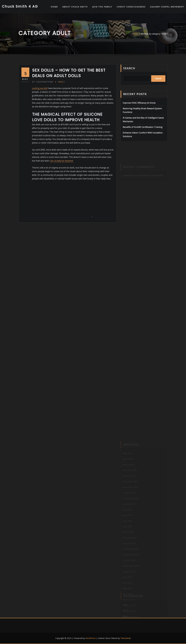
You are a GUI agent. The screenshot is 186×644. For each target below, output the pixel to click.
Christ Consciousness (131, 7)
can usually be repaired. (62, 161)
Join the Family (102, 7)
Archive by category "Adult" (154, 34)
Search (129, 68)
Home (135, 34)
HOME (54, 7)
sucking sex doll (40, 88)
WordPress (91, 638)
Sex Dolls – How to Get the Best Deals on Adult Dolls (69, 73)
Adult (61, 82)
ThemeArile (126, 638)
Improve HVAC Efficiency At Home (139, 103)
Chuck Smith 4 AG (20, 6)
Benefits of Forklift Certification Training (143, 127)
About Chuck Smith (75, 7)
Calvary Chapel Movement (167, 7)
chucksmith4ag (43, 82)
